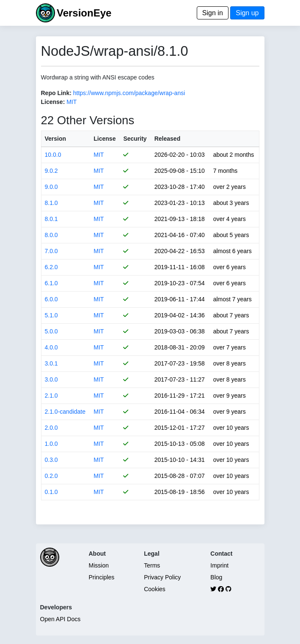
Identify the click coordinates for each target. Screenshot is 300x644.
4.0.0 (51, 347)
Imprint (219, 565)
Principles (102, 577)
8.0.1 (51, 219)
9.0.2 (51, 171)
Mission (99, 565)
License (105, 139)
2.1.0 (51, 396)
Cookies (155, 589)
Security (135, 139)
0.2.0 (51, 476)
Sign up (247, 13)
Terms (152, 565)
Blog (216, 577)
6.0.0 (51, 299)
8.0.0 (51, 235)
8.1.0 (51, 203)
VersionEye (84, 13)
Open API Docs (61, 619)
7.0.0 (51, 251)
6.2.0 (51, 267)
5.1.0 (51, 315)
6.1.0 (51, 283)
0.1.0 (51, 492)
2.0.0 (51, 428)
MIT (72, 102)
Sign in (213, 13)
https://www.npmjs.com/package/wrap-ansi (129, 93)
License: (53, 102)
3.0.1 (51, 363)
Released (167, 139)
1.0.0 (51, 444)
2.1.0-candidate (65, 412)
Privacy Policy (162, 577)
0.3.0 (51, 460)
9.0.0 (51, 187)
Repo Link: (56, 93)
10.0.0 (53, 155)
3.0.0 (51, 379)
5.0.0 (51, 331)
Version (56, 139)
